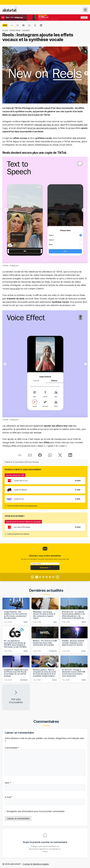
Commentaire (12, 748)
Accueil (5, 30)
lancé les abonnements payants (42, 128)
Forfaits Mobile (15, 30)
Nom (8, 783)
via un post (15, 289)
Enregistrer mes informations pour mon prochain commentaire (35, 811)
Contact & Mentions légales (36, 864)
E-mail (9, 797)
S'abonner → (45, 567)
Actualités (26, 30)
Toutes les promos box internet (18, 534)
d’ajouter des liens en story (47, 125)
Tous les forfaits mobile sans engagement (22, 506)
